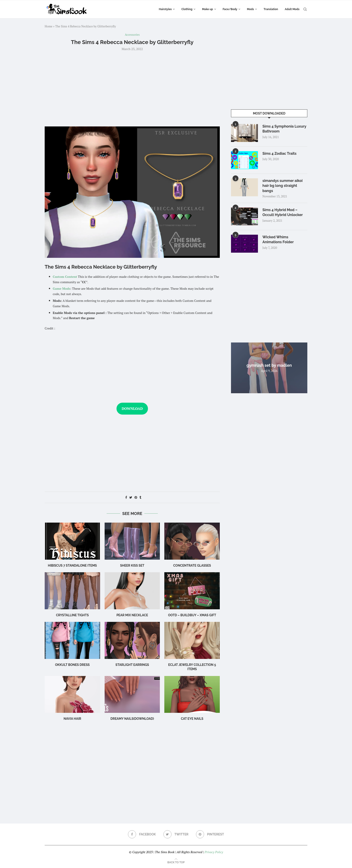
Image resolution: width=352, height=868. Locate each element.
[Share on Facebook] (126, 497)
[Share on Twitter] (131, 497)
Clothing (187, 9)
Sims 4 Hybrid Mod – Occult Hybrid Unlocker (283, 212)
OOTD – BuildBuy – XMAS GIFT (192, 615)
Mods (250, 9)
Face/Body (230, 9)
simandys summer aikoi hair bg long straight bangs (283, 186)
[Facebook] (142, 834)
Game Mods (62, 288)
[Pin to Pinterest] (136, 497)
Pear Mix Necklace (132, 615)
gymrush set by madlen (269, 365)
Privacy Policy (214, 852)
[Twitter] (176, 834)
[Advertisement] (132, 88)
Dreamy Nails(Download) (132, 719)
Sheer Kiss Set (132, 565)
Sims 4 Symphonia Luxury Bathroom (284, 129)
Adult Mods (292, 9)
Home (48, 26)
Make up (208, 9)
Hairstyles (165, 9)
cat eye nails (192, 719)
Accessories (132, 35)
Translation (271, 9)
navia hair (72, 719)
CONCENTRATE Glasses (192, 565)
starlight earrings (132, 665)
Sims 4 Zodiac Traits (279, 154)
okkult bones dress (72, 665)
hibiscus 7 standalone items (72, 565)
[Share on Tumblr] (140, 497)
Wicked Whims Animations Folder (278, 240)
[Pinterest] (210, 834)
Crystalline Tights (72, 615)
